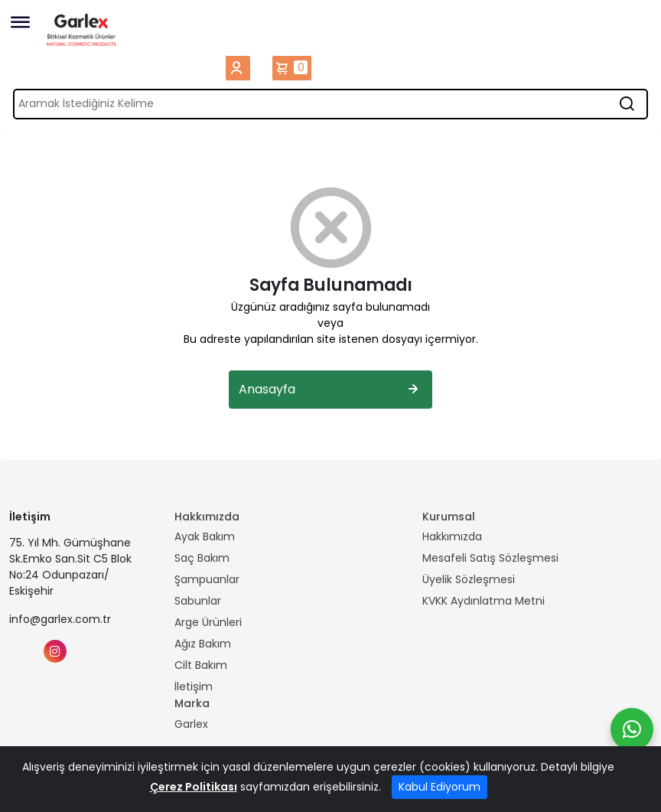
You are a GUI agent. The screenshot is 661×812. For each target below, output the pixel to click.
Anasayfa (330, 390)
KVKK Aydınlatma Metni (484, 601)
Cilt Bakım (201, 665)
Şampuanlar (207, 579)
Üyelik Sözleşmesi (469, 579)
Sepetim (292, 68)
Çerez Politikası (194, 787)
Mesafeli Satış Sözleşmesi (490, 558)
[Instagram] (55, 651)
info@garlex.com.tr (60, 619)
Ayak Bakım (205, 536)
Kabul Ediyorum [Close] (440, 787)
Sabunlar (198, 601)
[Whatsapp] (632, 729)
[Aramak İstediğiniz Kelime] (627, 104)
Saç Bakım (202, 558)
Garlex (191, 724)
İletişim (194, 686)
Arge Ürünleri (208, 622)
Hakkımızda (452, 536)
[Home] (82, 29)
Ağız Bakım (203, 644)
